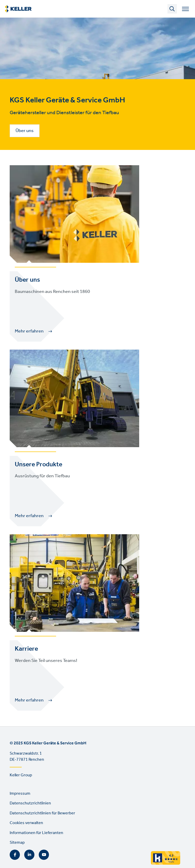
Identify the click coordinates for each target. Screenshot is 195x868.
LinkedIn (29, 855)
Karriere (26, 649)
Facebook (15, 855)
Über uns (25, 131)
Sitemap (17, 843)
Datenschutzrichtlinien (30, 803)
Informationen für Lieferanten (36, 833)
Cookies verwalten (26, 823)
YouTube (44, 855)
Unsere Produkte (38, 465)
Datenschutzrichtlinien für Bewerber (42, 813)
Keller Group (21, 775)
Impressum (20, 794)
